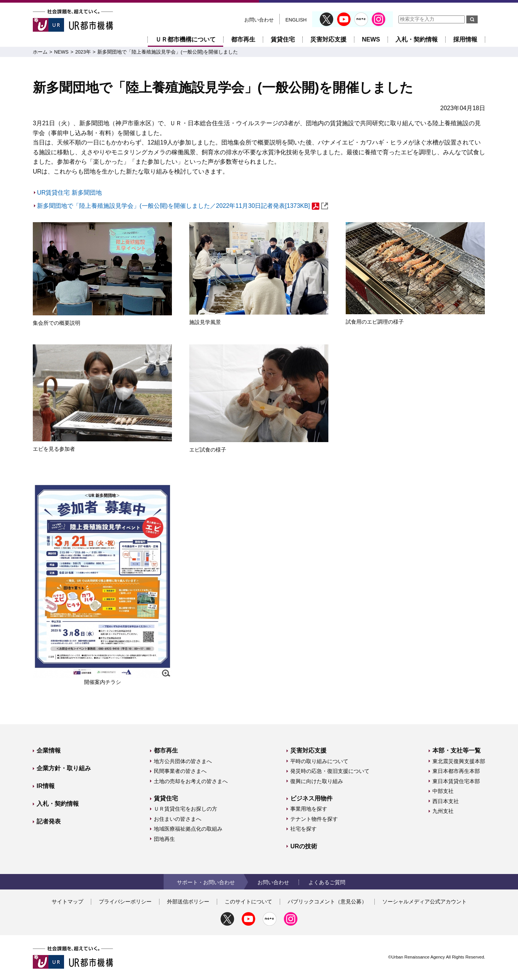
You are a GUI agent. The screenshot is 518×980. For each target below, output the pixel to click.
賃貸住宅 (283, 39)
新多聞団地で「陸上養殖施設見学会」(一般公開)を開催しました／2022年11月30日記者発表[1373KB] (182, 206)
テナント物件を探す (314, 819)
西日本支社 (446, 801)
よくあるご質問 (327, 882)
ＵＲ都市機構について (185, 39)
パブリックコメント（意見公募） (327, 902)
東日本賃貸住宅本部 (456, 781)
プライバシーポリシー (125, 902)
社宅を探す (303, 829)
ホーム (40, 52)
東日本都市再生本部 (456, 771)
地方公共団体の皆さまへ (183, 761)
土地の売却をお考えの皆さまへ (191, 781)
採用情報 (465, 39)
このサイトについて (248, 902)
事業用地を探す (309, 809)
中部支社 (443, 791)
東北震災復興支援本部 (459, 761)
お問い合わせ (259, 20)
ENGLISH (296, 20)
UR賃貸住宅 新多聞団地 (69, 193)
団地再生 (164, 839)
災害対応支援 (328, 39)
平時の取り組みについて (319, 761)
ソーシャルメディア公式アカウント (425, 902)
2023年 (83, 52)
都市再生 (243, 39)
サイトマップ (67, 902)
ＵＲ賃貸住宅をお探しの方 (185, 809)
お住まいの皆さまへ (178, 819)
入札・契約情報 (417, 39)
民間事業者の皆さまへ (180, 771)
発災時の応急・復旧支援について (330, 771)
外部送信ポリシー (188, 902)
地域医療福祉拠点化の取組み (188, 829)
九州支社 (443, 811)
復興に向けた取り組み (317, 781)
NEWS (371, 39)
